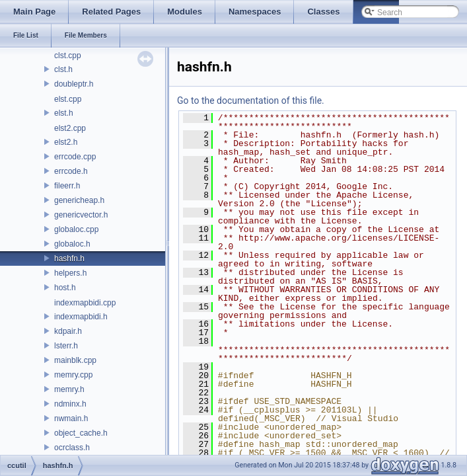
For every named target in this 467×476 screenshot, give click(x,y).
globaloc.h (72, 244)
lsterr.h (66, 346)
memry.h (69, 389)
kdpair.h (68, 331)
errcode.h (71, 171)
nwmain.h (71, 418)
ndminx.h (70, 404)
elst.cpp (68, 99)
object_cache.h (81, 433)
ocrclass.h (72, 448)
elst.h (64, 113)
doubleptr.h (74, 84)
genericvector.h (81, 215)
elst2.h (66, 142)
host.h (65, 288)
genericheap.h (79, 200)
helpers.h (70, 273)
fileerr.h (67, 186)
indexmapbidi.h (81, 317)
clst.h (63, 69)
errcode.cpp (75, 157)
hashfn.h (69, 258)
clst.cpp (68, 56)
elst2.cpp (70, 128)
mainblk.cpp (75, 360)
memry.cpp (73, 375)
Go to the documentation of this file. (251, 100)
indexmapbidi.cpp (85, 303)
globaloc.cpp (76, 229)
